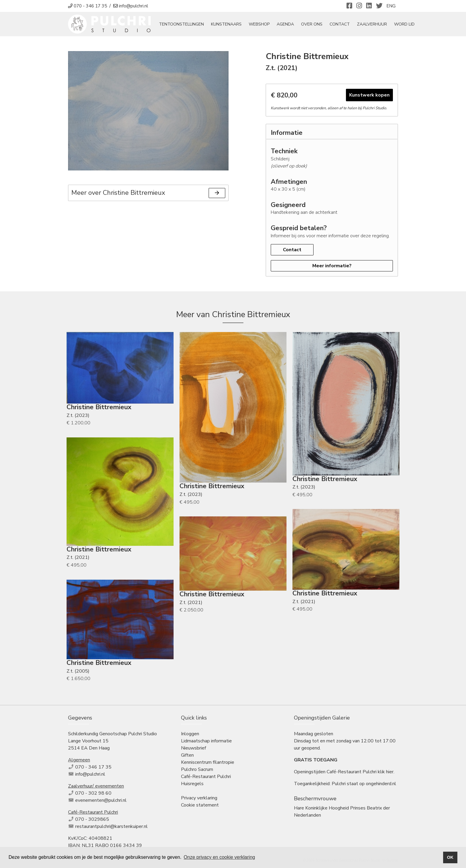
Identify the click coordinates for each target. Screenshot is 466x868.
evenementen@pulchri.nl (101, 800)
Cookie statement (200, 805)
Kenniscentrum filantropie (208, 762)
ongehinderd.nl (381, 784)
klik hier (386, 772)
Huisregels (192, 784)
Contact (340, 24)
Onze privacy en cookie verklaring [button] (219, 857)
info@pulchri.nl (90, 774)
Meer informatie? (332, 266)
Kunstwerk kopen (369, 95)
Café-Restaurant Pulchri (206, 777)
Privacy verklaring (199, 798)
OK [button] (450, 857)
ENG (391, 6)
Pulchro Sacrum (197, 769)
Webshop (259, 24)
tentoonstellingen (181, 24)
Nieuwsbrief (193, 748)
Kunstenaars (226, 24)
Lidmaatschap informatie (206, 741)
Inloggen (190, 734)
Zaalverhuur (372, 24)
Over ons (312, 24)
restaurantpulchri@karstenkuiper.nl (111, 826)
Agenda (285, 24)
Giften (187, 755)
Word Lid (404, 24)
